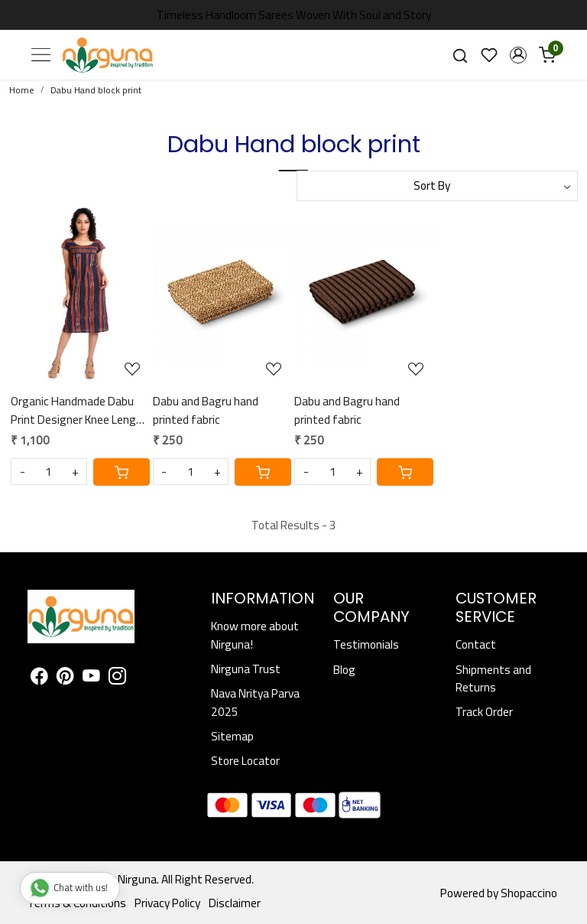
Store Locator (245, 761)
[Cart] (122, 472)
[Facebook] (39, 678)
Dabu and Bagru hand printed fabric (206, 410)
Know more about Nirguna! (255, 635)
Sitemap (232, 736)
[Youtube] (91, 678)
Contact (476, 644)
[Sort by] (437, 186)
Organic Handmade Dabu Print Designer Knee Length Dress (79, 410)
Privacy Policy (167, 903)
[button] (518, 55)
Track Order (484, 712)
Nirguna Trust (246, 669)
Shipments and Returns (493, 678)
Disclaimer (235, 903)
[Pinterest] (65, 678)
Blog (344, 670)
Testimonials (366, 644)
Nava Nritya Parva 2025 (255, 702)
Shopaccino (529, 893)
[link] (460, 55)
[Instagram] (117, 678)
